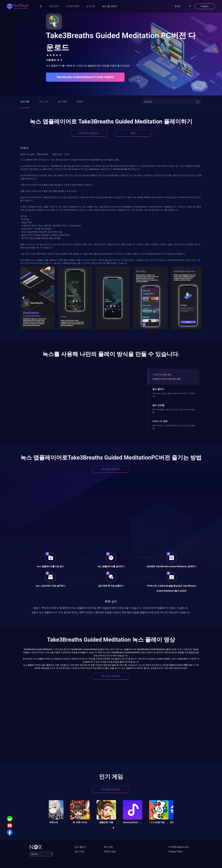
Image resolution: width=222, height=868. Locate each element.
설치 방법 (62, 102)
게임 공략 (54, 6)
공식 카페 (80, 852)
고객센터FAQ (72, 6)
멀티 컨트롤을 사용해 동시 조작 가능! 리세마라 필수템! (174, 411)
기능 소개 (44, 102)
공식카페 (91, 6)
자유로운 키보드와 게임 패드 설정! (166, 379)
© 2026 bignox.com (179, 847)
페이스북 (108, 847)
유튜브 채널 (110, 852)
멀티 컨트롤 (158, 405)
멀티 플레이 (158, 389)
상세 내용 (25, 102)
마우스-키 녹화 (160, 421)
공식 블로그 (81, 847)
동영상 (80, 102)
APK (133, 133)
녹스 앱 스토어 (109, 6)
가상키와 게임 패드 (162, 375)
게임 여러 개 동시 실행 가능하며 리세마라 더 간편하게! (174, 395)
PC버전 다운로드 (89, 133)
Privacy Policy (176, 852)
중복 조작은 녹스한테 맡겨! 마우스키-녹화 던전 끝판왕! (174, 427)
